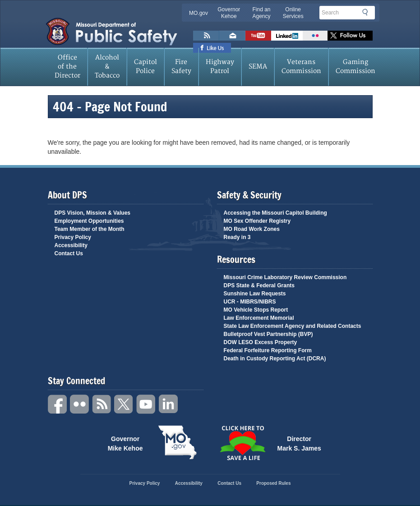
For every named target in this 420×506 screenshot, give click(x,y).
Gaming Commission (355, 67)
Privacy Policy (73, 237)
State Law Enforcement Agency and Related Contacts (293, 326)
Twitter (124, 404)
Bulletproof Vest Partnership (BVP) (268, 334)
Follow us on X (350, 36)
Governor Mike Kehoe (125, 443)
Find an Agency (261, 13)
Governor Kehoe (229, 13)
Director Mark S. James (299, 443)
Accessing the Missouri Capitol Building (275, 213)
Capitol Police (145, 67)
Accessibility (71, 245)
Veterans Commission (301, 67)
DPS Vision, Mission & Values (93, 213)
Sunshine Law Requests (255, 294)
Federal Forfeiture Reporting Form (268, 350)
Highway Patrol (220, 67)
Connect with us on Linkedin (287, 36)
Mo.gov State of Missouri (178, 442)
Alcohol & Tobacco (107, 67)
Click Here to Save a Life (243, 443)
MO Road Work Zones (252, 229)
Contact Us (69, 253)
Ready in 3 (237, 237)
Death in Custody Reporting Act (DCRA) (275, 359)
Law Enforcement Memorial (259, 318)
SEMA (258, 67)
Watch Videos (258, 36)
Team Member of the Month (90, 229)
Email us (232, 36)
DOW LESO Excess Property (261, 342)
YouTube (146, 404)
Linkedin (168, 404)
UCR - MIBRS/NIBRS (250, 302)
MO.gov (198, 13)
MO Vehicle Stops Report (256, 310)
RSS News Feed (206, 36)
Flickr (315, 36)
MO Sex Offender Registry (257, 221)
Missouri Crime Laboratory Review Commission (285, 277)
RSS (102, 404)
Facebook (58, 404)
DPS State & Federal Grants (259, 285)
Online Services (293, 13)
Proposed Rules (273, 483)
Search (368, 12)
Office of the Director (67, 67)
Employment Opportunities (89, 221)
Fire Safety (181, 67)
